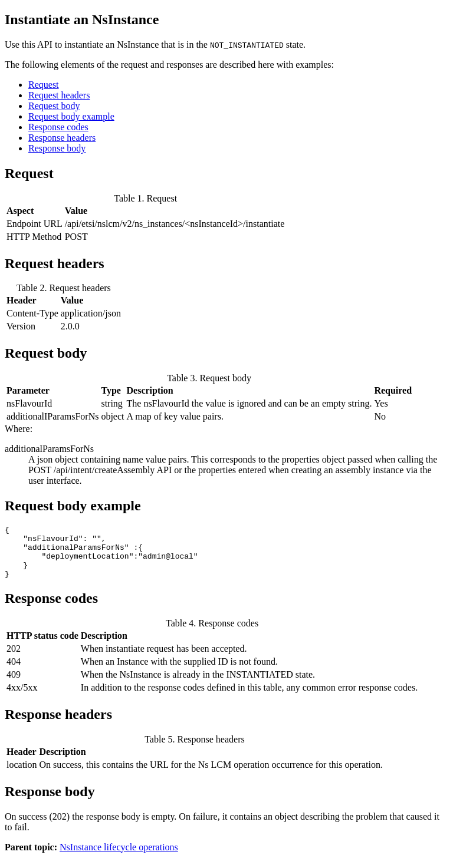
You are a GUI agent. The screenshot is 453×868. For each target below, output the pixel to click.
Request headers (59, 95)
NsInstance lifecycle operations (119, 858)
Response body (57, 148)
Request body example (71, 116)
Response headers (62, 138)
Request (44, 85)
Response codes (58, 127)
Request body (54, 106)
